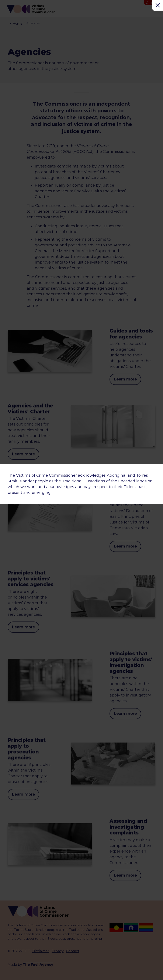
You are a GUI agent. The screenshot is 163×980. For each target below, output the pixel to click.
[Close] (158, 5)
